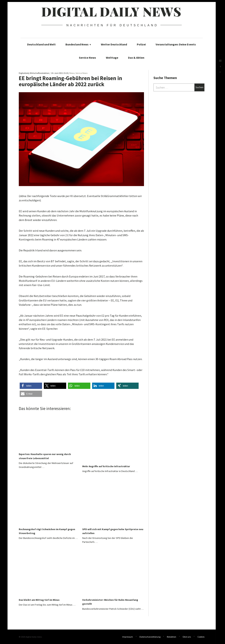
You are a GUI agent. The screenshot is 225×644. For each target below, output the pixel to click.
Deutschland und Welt (41, 44)
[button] (31, 386)
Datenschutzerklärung (150, 637)
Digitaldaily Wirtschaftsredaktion (34, 73)
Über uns (187, 637)
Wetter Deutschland (114, 44)
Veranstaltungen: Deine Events (176, 44)
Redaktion (172, 637)
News (72, 73)
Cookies (201, 637)
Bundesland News (78, 44)
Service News (87, 58)
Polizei (141, 44)
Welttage (112, 58)
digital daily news (111, 11)
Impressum (128, 637)
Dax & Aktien (136, 58)
